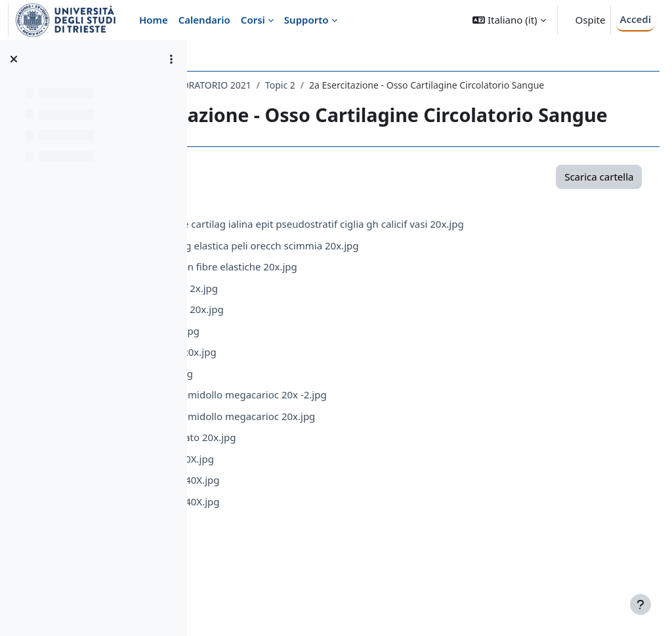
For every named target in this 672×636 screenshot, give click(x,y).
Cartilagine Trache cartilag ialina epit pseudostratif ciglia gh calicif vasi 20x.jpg (438, 283)
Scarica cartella (575, 236)
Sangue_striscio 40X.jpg (314, 517)
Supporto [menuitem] (306, 20)
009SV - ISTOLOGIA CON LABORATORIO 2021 (309, 85)
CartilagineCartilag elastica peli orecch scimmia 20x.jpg (386, 304)
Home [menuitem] (154, 20)
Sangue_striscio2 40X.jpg (316, 539)
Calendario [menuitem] (204, 20)
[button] (509, 20)
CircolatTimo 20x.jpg (306, 389)
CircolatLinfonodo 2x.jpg (316, 347)
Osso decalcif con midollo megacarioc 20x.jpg (364, 475)
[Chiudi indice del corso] (14, 59)
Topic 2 (434, 85)
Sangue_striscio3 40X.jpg (316, 560)
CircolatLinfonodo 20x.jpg (318, 368)
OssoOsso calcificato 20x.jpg (325, 496)
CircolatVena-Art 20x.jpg (315, 411)
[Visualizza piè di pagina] (640, 604)
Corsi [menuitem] (253, 20)
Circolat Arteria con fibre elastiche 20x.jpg (355, 326)
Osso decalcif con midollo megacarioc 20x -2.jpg (370, 454)
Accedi (635, 19)
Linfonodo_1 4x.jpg (303, 432)
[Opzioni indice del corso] (171, 59)
